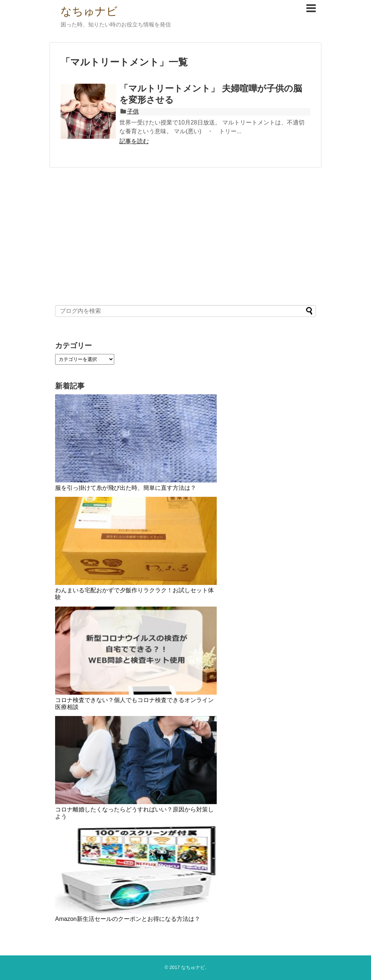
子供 (133, 111)
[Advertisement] (185, 236)
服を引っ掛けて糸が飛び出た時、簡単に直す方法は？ (126, 488)
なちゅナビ (89, 11)
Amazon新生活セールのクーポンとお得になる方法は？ (128, 919)
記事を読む (134, 141)
